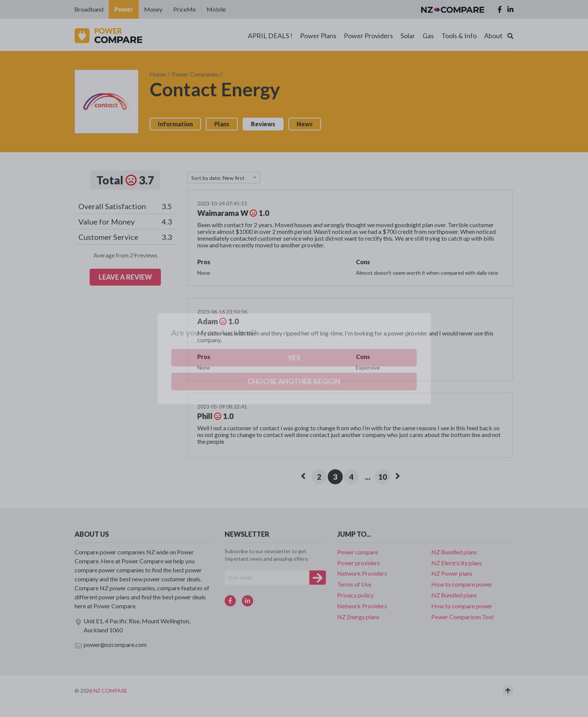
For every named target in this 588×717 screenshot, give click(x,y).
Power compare (358, 552)
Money (153, 9)
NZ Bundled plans (454, 552)
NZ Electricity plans (457, 563)
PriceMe (184, 9)
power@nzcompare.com (111, 645)
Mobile (216, 9)
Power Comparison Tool (462, 617)
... (368, 477)
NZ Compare (110, 691)
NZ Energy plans (358, 617)
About (493, 36)
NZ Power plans (452, 573)
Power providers (358, 563)
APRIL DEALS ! (270, 36)
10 (382, 477)
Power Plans (318, 36)
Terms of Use (354, 584)
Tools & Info (459, 36)
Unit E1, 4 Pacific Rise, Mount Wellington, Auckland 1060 (132, 625)
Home (158, 74)
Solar (408, 36)
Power (124, 9)
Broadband (89, 9)
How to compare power (462, 584)
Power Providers (368, 36)
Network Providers (362, 573)
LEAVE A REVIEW (125, 277)
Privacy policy (355, 595)
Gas (428, 36)
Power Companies (195, 74)
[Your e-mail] (267, 578)
